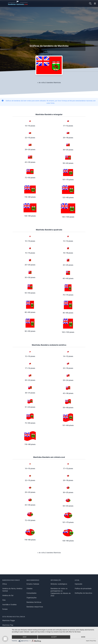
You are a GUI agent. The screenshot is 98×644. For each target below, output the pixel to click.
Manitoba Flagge (9, 620)
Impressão (78, 584)
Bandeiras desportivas (35, 607)
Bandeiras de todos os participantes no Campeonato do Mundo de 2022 (61, 592)
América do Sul (8, 595)
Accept (54, 637)
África (5, 584)
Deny (24, 637)
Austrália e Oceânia (9, 605)
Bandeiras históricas (34, 602)
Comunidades (31, 593)
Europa (5, 609)
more (83, 637)
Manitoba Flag (8, 625)
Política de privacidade (83, 588)
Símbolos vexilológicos (59, 584)
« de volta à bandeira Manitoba (49, 83)
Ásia (4, 600)
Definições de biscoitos (83, 593)
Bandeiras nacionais (11, 580)
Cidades (29, 588)
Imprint (88, 641)
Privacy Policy (93, 641)
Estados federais (33, 584)
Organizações (32, 598)
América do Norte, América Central (12, 590)
